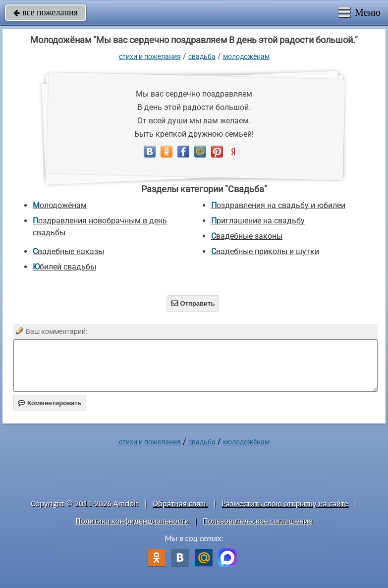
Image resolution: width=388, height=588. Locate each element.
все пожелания (46, 12)
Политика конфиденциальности (132, 521)
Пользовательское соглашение (257, 521)
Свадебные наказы (68, 251)
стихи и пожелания (150, 56)
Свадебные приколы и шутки (265, 251)
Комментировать (50, 403)
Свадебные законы (247, 236)
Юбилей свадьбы (64, 267)
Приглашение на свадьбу (258, 221)
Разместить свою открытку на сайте (285, 504)
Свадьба (202, 56)
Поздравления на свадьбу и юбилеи (278, 205)
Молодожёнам (246, 56)
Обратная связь (180, 504)
